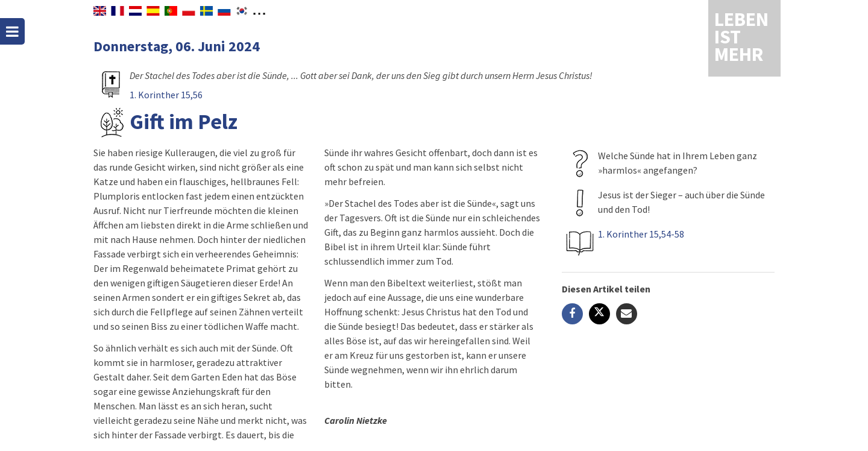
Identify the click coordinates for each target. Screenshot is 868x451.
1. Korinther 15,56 (166, 95)
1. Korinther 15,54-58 (641, 234)
